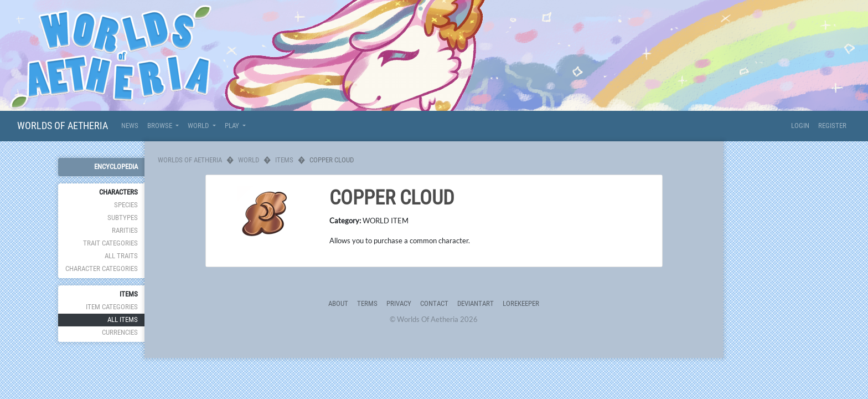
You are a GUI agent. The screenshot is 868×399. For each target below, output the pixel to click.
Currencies (120, 332)
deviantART (476, 303)
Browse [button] (161, 126)
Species (126, 205)
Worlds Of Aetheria (63, 126)
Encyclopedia (116, 167)
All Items (123, 319)
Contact (434, 303)
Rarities (125, 230)
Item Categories (112, 307)
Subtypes (123, 218)
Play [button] (233, 126)
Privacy (399, 303)
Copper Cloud (392, 198)
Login (800, 126)
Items (284, 160)
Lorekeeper (521, 303)
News (130, 126)
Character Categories (102, 268)
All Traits (121, 256)
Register (832, 126)
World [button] (199, 126)
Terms (367, 303)
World (249, 160)
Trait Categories (110, 243)
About (338, 303)
